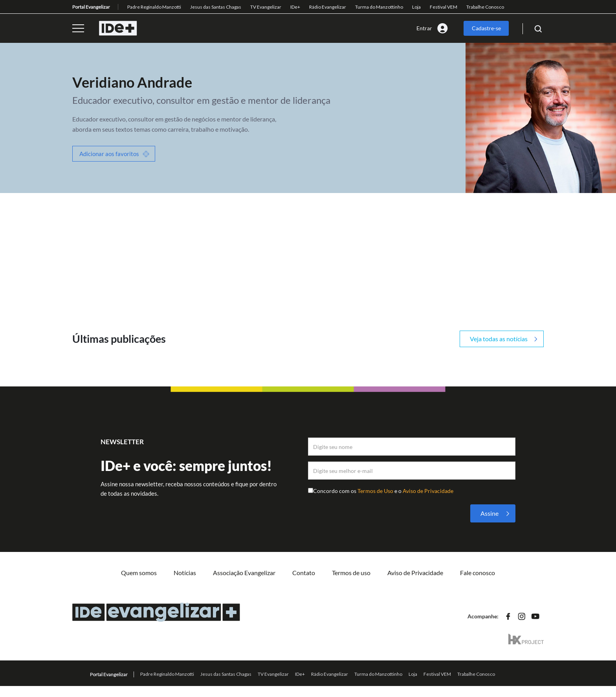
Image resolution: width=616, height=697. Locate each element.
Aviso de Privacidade (428, 491)
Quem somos (139, 573)
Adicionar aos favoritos (109, 154)
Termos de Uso (376, 491)
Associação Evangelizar (244, 573)
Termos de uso (351, 573)
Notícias (185, 573)
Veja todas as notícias (499, 339)
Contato (304, 573)
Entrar (424, 28)
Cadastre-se (486, 28)
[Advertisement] (308, 252)
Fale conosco (478, 573)
